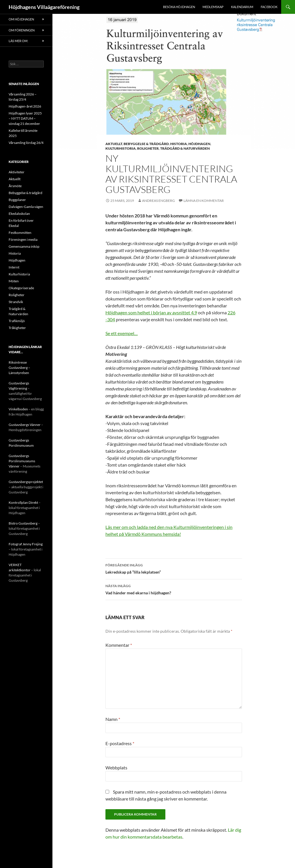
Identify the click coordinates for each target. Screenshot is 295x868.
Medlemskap (213, 7)
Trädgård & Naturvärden (185, 148)
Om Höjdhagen (21, 19)
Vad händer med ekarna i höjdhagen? (174, 589)
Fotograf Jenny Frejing (26, 544)
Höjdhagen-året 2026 (25, 106)
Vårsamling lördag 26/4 (26, 143)
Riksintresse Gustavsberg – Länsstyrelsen (19, 368)
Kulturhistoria (121, 148)
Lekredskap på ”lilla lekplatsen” (174, 568)
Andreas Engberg (158, 201)
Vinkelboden (18, 409)
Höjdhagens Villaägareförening (44, 7)
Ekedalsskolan (19, 214)
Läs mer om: (18, 41)
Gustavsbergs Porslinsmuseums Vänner (22, 461)
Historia (179, 144)
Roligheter (148, 148)
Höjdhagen (199, 144)
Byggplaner (17, 200)
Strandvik (16, 302)
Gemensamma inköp (24, 246)
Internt (14, 267)
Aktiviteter (17, 172)
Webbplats (116, 768)
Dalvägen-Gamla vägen (26, 207)
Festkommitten (20, 233)
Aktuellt (114, 144)
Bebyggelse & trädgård (146, 144)
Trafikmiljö (17, 321)
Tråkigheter (17, 328)
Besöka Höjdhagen (179, 7)
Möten (14, 281)
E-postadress (120, 743)
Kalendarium (242, 7)
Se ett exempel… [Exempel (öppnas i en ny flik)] (122, 333)
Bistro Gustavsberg (23, 523)
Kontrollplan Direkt (23, 502)
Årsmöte (15, 186)
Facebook (269, 7)
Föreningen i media (23, 239)
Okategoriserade (21, 288)
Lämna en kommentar (204, 201)
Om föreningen (22, 30)
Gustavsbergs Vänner (25, 425)
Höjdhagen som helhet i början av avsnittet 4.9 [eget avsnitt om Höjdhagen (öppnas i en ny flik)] (151, 312)
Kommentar (119, 645)
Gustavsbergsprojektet (26, 482)
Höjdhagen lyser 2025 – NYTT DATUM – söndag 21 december (25, 118)
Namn (113, 719)
